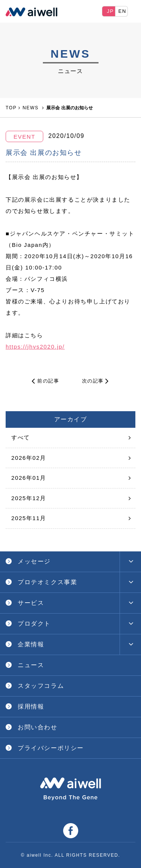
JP (110, 11)
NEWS (31, 108)
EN (122, 11)
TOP (11, 108)
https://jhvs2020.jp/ (35, 347)
